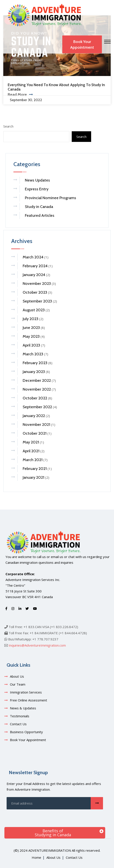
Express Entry (37, 189)
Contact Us (18, 724)
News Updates (37, 180)
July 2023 (30, 319)
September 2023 (37, 301)
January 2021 (33, 477)
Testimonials (20, 716)
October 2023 (35, 292)
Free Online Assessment (28, 700)
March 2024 (33, 257)
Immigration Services (26, 692)
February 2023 (35, 363)
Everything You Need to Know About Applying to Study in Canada (56, 87)
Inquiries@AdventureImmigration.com (37, 645)
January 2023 (34, 372)
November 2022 (37, 389)
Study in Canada (39, 207)
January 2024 (34, 275)
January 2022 (34, 416)
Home (36, 857)
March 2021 (33, 460)
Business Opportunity (26, 732)
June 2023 (31, 328)
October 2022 (35, 398)
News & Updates (23, 708)
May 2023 (31, 336)
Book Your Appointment (82, 45)
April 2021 (31, 451)
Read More (20, 95)
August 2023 (34, 310)
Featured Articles (40, 215)
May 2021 (31, 442)
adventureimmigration (50, 850)
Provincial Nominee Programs (51, 198)
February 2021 (35, 469)
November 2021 (36, 425)
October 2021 (35, 433)
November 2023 (37, 284)
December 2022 (37, 380)
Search (8, 126)
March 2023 (33, 354)
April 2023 (31, 345)
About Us (17, 676)
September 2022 (37, 407)
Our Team (18, 684)
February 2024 (35, 266)
